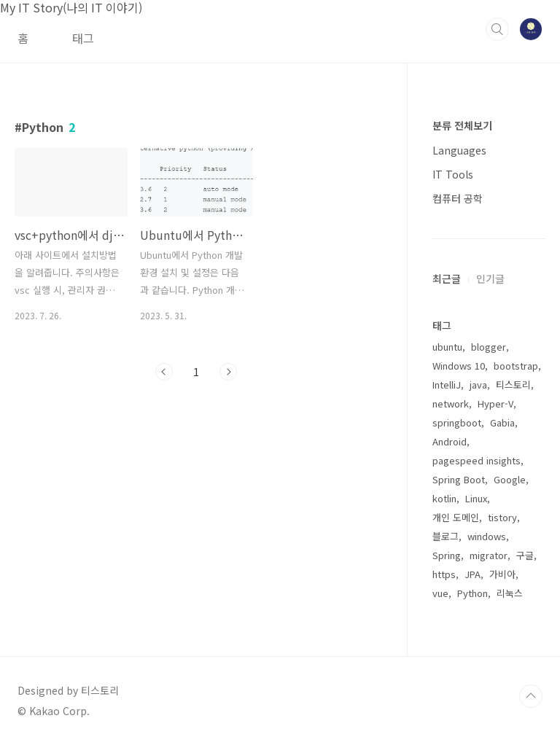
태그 (83, 38)
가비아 (502, 574)
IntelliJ (447, 385)
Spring (447, 555)
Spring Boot (459, 479)
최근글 (447, 278)
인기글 (490, 278)
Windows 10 (459, 366)
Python (472, 593)
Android (450, 441)
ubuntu (447, 347)
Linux (476, 498)
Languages (459, 150)
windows (487, 536)
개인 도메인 (456, 517)
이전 (164, 372)
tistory (502, 517)
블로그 (446, 536)
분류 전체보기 (462, 125)
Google (510, 479)
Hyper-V (495, 403)
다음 (228, 372)
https (444, 574)
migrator (489, 555)
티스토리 (513, 385)
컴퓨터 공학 (458, 198)
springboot (457, 422)
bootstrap (516, 366)
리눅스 (510, 593)
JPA (472, 574)
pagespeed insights (477, 460)
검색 (497, 29)
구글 (525, 555)
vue (440, 593)
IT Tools (453, 174)
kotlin (444, 498)
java (478, 385)
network (451, 403)
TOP (531, 696)
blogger (489, 347)
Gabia (502, 422)
